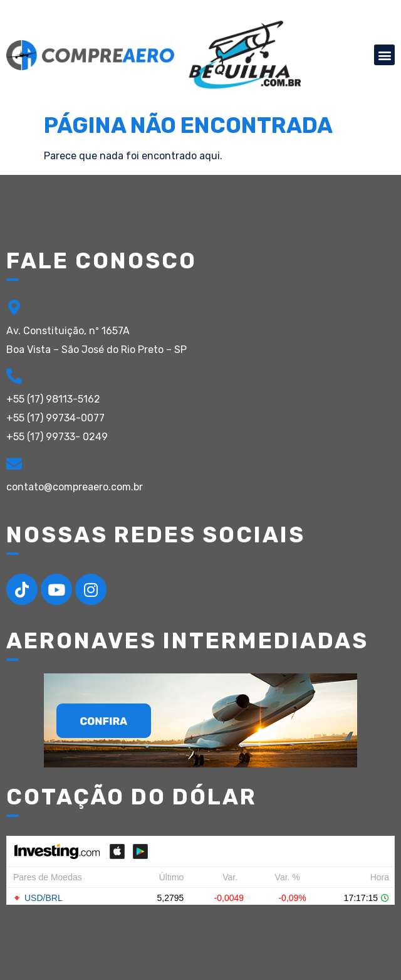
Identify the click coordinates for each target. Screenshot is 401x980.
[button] (384, 55)
